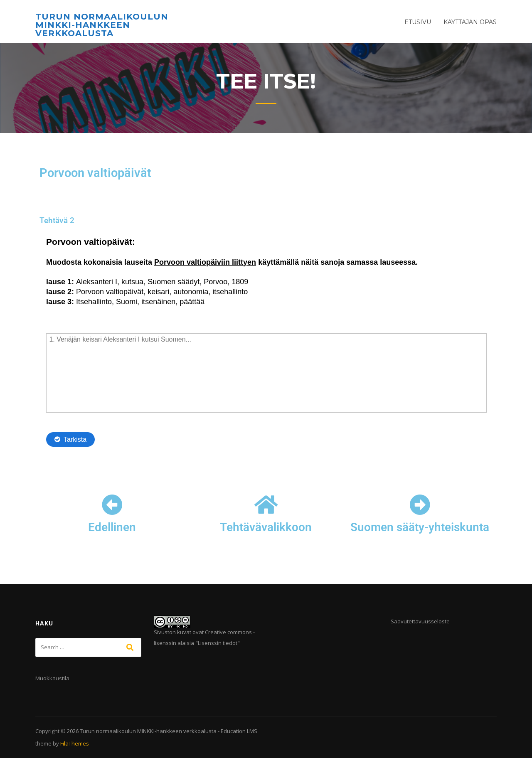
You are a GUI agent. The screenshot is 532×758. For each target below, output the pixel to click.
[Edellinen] (112, 505)
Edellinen (112, 527)
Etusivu (418, 22)
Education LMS (239, 731)
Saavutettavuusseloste (420, 621)
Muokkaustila (52, 678)
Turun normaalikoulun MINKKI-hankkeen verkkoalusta (102, 25)
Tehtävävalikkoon (266, 527)
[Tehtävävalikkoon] (266, 505)
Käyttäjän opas (470, 22)
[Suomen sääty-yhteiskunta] (420, 505)
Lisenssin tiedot (218, 643)
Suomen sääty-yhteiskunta (420, 527)
